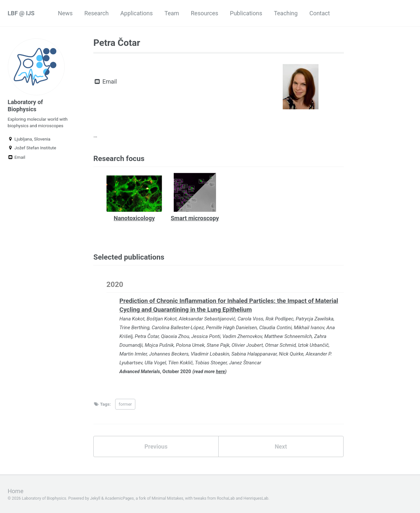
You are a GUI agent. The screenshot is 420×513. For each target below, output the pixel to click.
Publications (246, 13)
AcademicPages (119, 498)
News (65, 13)
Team (172, 13)
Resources (205, 13)
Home (16, 491)
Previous (156, 446)
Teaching (286, 13)
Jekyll (95, 498)
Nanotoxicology (134, 218)
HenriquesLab (256, 498)
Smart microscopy (195, 218)
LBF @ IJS (21, 13)
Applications (137, 13)
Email (17, 157)
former (125, 404)
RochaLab (226, 498)
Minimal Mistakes (167, 498)
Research (96, 13)
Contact (320, 13)
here (221, 372)
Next (281, 446)
